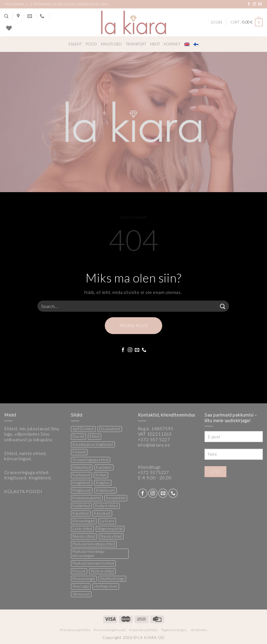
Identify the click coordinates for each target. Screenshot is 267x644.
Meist (155, 44)
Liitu (215, 472)
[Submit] (223, 306)
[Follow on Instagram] (255, 4)
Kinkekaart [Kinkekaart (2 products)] (105, 490)
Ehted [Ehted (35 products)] (95, 436)
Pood (91, 44)
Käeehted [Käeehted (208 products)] (81, 513)
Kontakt (172, 44)
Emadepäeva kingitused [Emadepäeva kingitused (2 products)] (93, 444)
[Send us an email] (260, 4)
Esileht (75, 44)
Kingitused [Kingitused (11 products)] (82, 490)
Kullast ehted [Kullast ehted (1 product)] (106, 506)
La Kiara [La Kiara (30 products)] (107, 521)
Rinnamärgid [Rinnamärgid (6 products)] (84, 579)
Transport (136, 44)
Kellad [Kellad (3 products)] (101, 475)
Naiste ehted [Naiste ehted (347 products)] (111, 536)
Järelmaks (199, 630)
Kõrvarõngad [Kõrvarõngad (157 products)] (84, 521)
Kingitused (111, 44)
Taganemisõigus (174, 630)
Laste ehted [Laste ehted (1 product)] (82, 529)
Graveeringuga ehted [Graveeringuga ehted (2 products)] (90, 460)
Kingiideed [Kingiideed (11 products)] (82, 483)
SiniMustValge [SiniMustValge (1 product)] (112, 579)
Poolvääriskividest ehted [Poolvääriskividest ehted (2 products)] (93, 563)
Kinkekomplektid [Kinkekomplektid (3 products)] (87, 498)
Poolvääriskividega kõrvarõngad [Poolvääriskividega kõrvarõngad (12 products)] (89, 554)
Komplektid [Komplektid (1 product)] (116, 498)
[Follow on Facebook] (249, 4)
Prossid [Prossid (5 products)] (79, 571)
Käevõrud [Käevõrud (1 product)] (102, 513)
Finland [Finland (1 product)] (79, 452)
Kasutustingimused (110, 630)
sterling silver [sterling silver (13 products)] (106, 586)
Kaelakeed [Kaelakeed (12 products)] (81, 475)
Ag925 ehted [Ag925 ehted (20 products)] (83, 429)
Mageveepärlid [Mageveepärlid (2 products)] (110, 529)
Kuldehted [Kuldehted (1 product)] (81, 506)
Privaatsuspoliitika (75, 630)
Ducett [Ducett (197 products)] (78, 436)
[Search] (6, 16)
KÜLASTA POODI (23, 491)
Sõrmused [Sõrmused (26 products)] (81, 594)
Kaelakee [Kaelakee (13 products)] (104, 467)
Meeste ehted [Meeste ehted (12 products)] (84, 536)
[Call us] (144, 350)
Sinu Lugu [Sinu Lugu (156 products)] (81, 586)
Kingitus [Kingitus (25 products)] (103, 483)
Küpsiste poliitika (143, 630)
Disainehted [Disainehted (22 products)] (110, 429)
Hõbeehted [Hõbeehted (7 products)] (82, 467)
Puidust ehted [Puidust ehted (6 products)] (102, 571)
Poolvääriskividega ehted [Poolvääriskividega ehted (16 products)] (94, 544)
